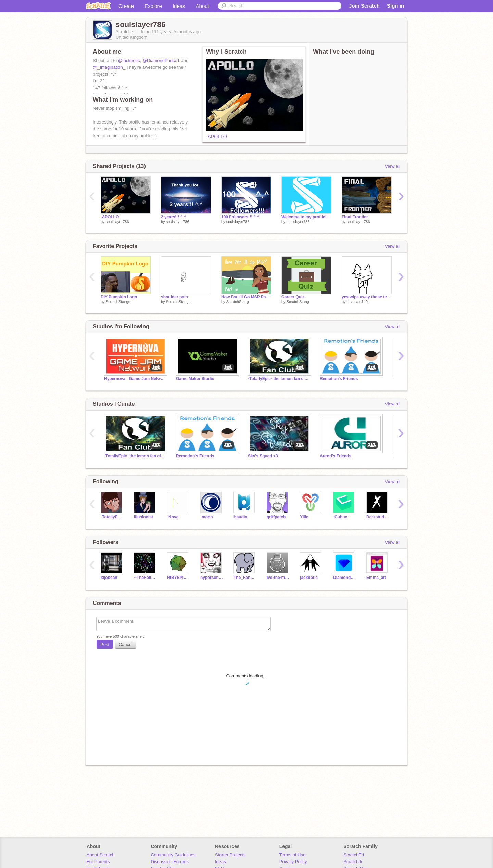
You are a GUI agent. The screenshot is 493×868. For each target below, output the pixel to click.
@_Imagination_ (109, 67)
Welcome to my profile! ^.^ (306, 217)
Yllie (304, 517)
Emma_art (376, 578)
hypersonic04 (212, 578)
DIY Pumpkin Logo (119, 297)
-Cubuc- (341, 517)
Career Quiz (293, 297)
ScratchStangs (118, 302)
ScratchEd (354, 855)
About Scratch (101, 855)
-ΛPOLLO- (217, 137)
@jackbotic (129, 60)
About (203, 6)
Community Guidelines (173, 855)
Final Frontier (355, 217)
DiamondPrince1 (345, 578)
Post (105, 644)
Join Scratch (364, 6)
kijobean (109, 578)
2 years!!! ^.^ (174, 217)
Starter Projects (230, 855)
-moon (207, 517)
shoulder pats (174, 297)
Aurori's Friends (336, 456)
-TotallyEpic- (112, 517)
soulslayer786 (117, 222)
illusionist (143, 517)
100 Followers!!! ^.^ (240, 217)
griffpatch (276, 517)
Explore (153, 6)
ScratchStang (238, 302)
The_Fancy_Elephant (245, 578)
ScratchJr (353, 862)
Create (126, 6)
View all (393, 166)
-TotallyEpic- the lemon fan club (279, 379)
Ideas (179, 6)
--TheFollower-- (145, 578)
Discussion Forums (170, 862)
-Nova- (173, 517)
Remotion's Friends (339, 379)
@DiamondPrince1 (161, 60)
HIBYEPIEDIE (179, 578)
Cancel (126, 644)
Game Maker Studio (195, 379)
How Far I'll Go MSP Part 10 (246, 297)
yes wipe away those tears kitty (367, 297)
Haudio (241, 517)
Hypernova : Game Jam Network (135, 379)
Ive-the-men (278, 578)
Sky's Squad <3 (263, 456)
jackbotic (309, 578)
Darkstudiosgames (378, 517)
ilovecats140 (357, 302)
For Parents (98, 862)
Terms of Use (293, 855)
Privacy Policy (293, 862)
